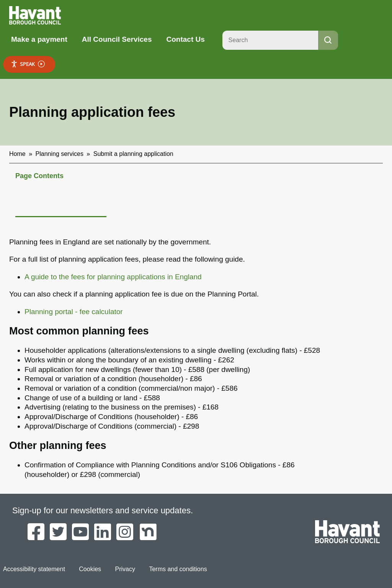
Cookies (90, 569)
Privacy (125, 569)
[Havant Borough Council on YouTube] (80, 532)
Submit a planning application (133, 154)
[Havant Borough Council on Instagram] (125, 532)
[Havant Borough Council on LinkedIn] (103, 532)
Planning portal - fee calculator (74, 312)
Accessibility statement (34, 569)
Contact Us (185, 39)
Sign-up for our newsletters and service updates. (103, 510)
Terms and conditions (178, 569)
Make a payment (39, 39)
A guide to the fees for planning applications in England (113, 277)
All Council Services (117, 39)
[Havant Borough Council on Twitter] (58, 532)
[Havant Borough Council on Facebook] (36, 532)
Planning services (60, 154)
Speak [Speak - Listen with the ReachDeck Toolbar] (28, 64)
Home (17, 154)
